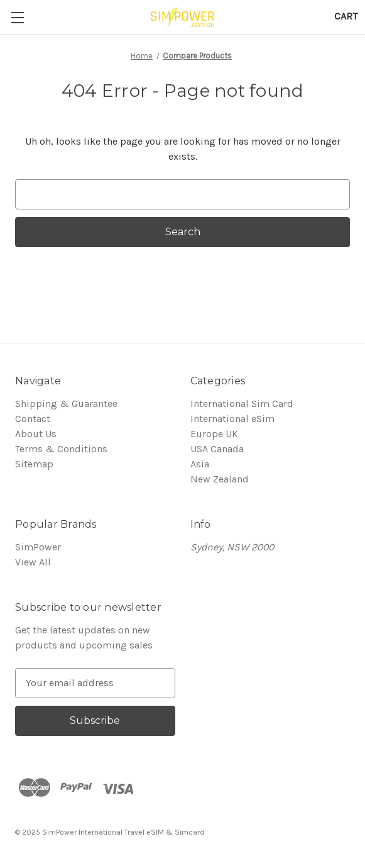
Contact (33, 419)
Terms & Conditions (61, 449)
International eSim (232, 419)
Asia (200, 464)
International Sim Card (242, 403)
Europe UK (214, 434)
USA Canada (217, 449)
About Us (36, 434)
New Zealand (220, 479)
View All (33, 562)
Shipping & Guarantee (66, 403)
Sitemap (34, 464)
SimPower (38, 547)
